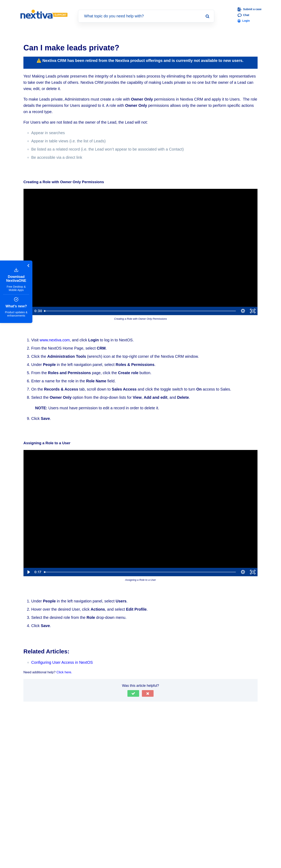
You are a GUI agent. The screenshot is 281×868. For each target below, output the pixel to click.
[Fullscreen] (253, 311)
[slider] (140, 311)
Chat (243, 15)
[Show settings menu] (243, 311)
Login (244, 21)
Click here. (64, 672)
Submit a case (249, 9)
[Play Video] (28, 572)
